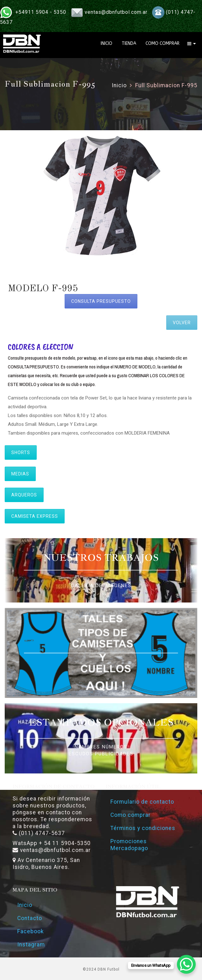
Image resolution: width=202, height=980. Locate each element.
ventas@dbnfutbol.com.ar (116, 12)
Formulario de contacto (142, 802)
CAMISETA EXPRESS (35, 516)
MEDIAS (20, 474)
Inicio (119, 85)
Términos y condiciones (143, 828)
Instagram (31, 945)
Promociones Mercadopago (129, 845)
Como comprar (130, 815)
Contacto (30, 918)
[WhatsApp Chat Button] (186, 964)
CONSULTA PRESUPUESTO (101, 301)
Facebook (31, 931)
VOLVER (182, 323)
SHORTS (21, 453)
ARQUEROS (24, 495)
